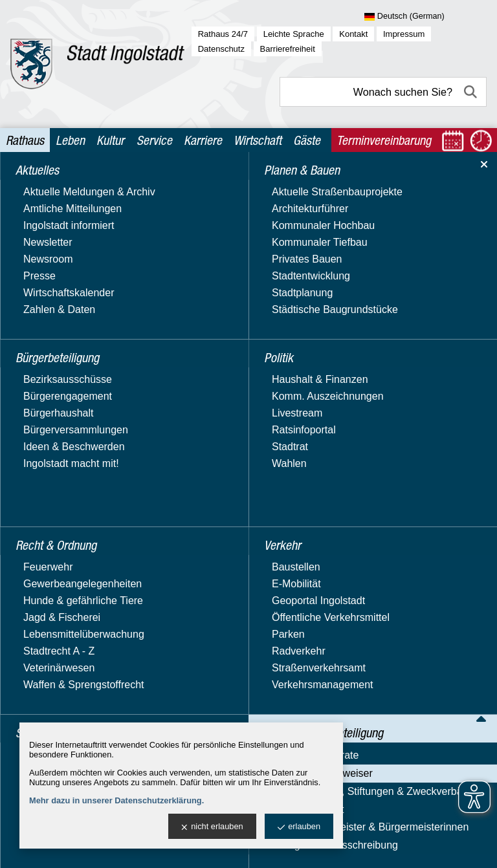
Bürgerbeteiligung (58, 209)
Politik (31, 258)
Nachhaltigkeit (50, 447)
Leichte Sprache (294, 34)
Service (154, 140)
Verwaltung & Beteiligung (76, 358)
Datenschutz (221, 49)
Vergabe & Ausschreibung (76, 496)
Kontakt (353, 34)
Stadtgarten (44, 308)
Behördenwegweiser (64, 398)
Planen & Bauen (54, 233)
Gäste (307, 140)
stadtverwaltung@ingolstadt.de (351, 848)
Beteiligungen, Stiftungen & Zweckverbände (79, 423)
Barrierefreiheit (288, 49)
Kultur (110, 140)
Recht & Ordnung (57, 283)
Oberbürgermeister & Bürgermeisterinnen (65, 472)
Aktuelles (38, 183)
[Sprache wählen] (425, 17)
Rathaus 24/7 (223, 34)
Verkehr (35, 333)
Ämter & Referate (57, 379)
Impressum (404, 34)
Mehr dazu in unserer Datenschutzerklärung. (116, 800)
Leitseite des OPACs (401, 389)
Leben (70, 140)
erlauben (299, 827)
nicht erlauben (212, 827)
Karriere (203, 140)
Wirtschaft (258, 140)
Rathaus (25, 140)
